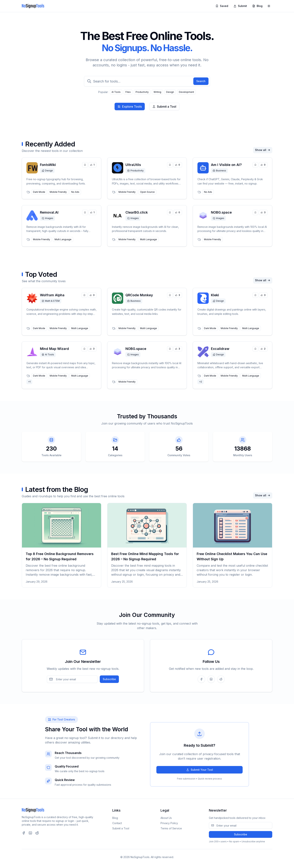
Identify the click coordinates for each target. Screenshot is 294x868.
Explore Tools (130, 107)
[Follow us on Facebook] (201, 679)
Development (186, 92)
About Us (166, 818)
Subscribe (109, 679)
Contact (117, 823)
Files (128, 92)
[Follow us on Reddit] (221, 679)
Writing (157, 92)
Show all (263, 150)
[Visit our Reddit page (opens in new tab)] (37, 833)
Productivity (142, 92)
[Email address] (72, 679)
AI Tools (116, 92)
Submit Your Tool (200, 770)
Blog (257, 6)
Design (170, 92)
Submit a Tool (164, 107)
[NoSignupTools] (33, 6)
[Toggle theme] (269, 6)
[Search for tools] (147, 81)
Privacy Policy (169, 823)
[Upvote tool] (93, 165)
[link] (61, 178)
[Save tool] (85, 165)
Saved (222, 6)
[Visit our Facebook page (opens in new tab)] (24, 833)
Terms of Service (171, 828)
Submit (240, 6)
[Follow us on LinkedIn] (211, 679)
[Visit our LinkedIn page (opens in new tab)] (30, 833)
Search (201, 81)
